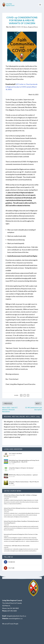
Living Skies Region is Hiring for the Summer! (21, 468)
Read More (19, 504)
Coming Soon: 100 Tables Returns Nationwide (17, 546)
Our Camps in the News (15, 453)
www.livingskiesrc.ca (16, 618)
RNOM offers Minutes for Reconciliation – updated (23, 475)
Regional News (33, 27)
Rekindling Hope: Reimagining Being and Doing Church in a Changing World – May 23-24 (24, 461)
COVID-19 (19, 27)
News (25, 27)
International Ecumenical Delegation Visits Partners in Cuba (21, 534)
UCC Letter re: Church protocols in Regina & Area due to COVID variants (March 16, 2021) (21, 87)
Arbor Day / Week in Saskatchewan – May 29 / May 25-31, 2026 (24, 482)
